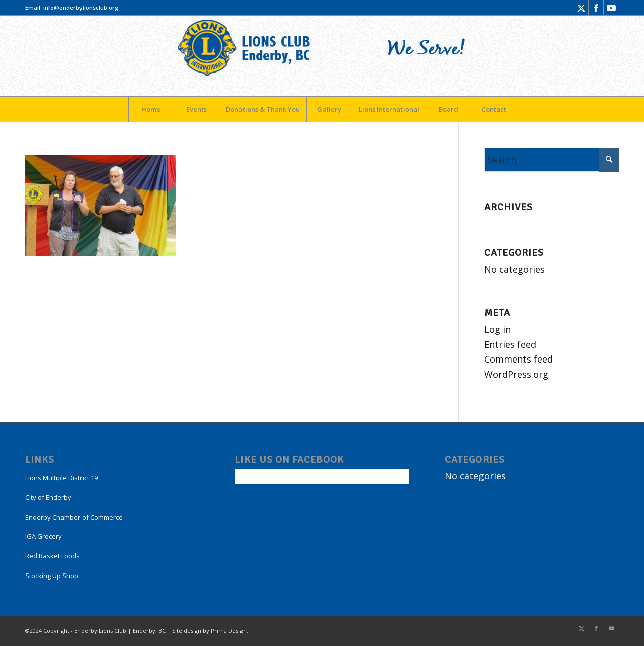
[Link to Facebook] (596, 8)
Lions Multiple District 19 (61, 478)
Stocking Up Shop (52, 576)
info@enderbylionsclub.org (81, 7)
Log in (497, 329)
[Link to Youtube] (611, 8)
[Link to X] (581, 8)
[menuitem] (151, 109)
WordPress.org (516, 374)
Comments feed (518, 359)
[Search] (551, 160)
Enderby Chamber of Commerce (74, 517)
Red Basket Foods (53, 556)
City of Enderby (48, 497)
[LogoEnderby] (322, 56)
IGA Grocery (44, 536)
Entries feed (510, 344)
